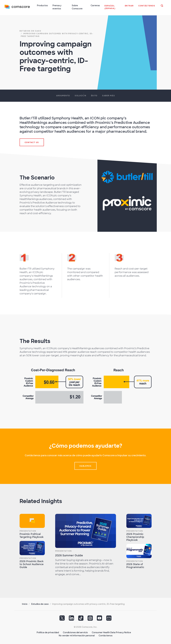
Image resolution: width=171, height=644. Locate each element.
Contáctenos (106, 635)
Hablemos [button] (85, 466)
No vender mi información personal (77, 635)
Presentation (28, 531)
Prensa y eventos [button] (57, 7)
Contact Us (32, 142)
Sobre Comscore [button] (77, 7)
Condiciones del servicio (75, 632)
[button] (112, 9)
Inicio (25, 604)
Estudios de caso (40, 604)
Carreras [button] (95, 5)
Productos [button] (42, 5)
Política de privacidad (48, 632)
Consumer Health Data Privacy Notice (111, 632)
